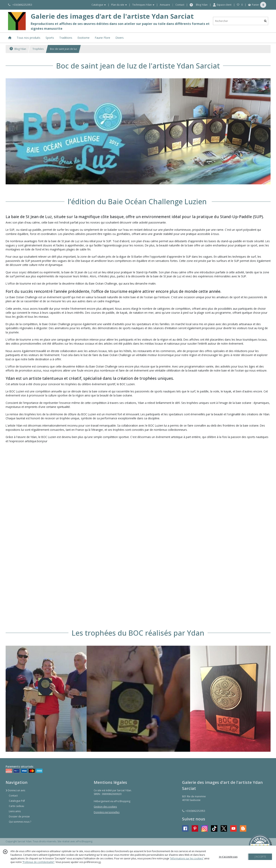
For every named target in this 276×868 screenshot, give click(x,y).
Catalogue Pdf (17, 801)
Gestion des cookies (105, 807)
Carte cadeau (16, 806)
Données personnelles (107, 812)
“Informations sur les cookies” (187, 858)
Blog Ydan (18, 49)
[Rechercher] (265, 21)
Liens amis (15, 811)
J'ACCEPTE (260, 857)
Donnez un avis (15, 790)
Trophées (38, 49)
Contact (180, 5)
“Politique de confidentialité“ (38, 862)
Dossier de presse (19, 816)
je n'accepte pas (228, 857)
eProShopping (84, 841)
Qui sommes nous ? (20, 822)
